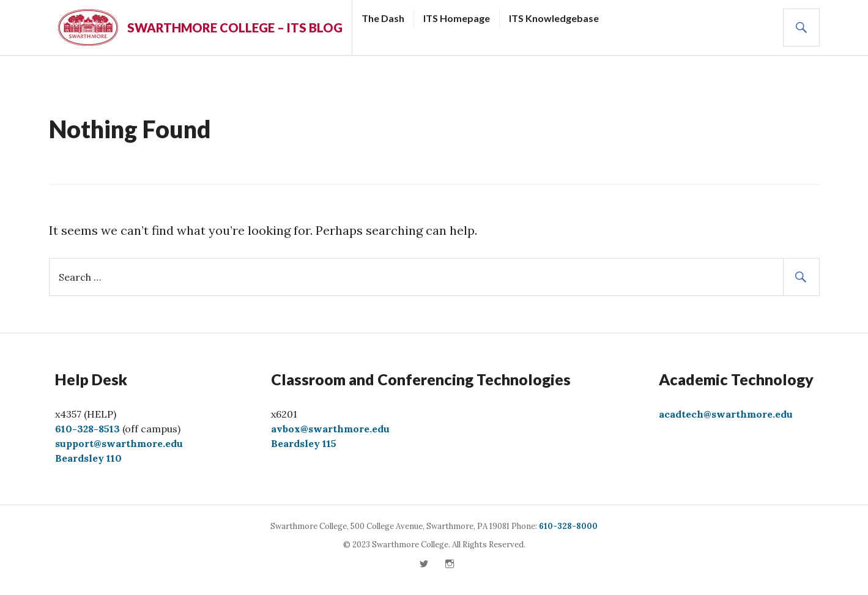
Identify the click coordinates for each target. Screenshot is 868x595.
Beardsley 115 (304, 443)
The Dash (383, 18)
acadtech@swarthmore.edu (726, 414)
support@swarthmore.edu (119, 443)
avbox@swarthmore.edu (330, 429)
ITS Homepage (457, 18)
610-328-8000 (568, 526)
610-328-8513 (87, 429)
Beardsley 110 (88, 458)
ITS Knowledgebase (554, 18)
